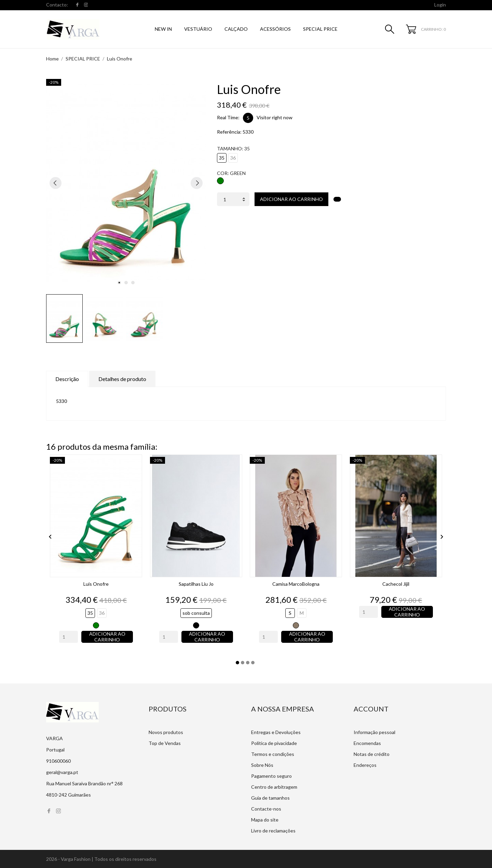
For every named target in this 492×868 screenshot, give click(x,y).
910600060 (58, 761)
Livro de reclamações (273, 831)
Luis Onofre (96, 584)
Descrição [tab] (67, 379)
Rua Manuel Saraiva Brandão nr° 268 (84, 783)
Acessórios (275, 29)
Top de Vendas (165, 743)
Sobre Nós (262, 765)
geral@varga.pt (62, 772)
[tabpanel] (126, 183)
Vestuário (198, 29)
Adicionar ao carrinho (291, 199)
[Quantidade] (233, 199)
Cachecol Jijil (396, 584)
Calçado (236, 29)
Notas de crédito (372, 754)
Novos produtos (166, 732)
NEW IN (163, 29)
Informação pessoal (374, 732)
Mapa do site (265, 820)
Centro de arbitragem (274, 787)
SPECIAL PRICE (320, 29)
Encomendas (367, 743)
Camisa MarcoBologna (296, 584)
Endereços (365, 765)
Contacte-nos (266, 809)
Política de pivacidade (274, 743)
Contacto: (57, 5)
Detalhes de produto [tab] (122, 379)
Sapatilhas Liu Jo (196, 584)
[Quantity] (69, 637)
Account (371, 709)
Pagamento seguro (271, 776)
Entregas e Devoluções (276, 732)
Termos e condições (273, 754)
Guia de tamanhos (270, 798)
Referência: (229, 132)
